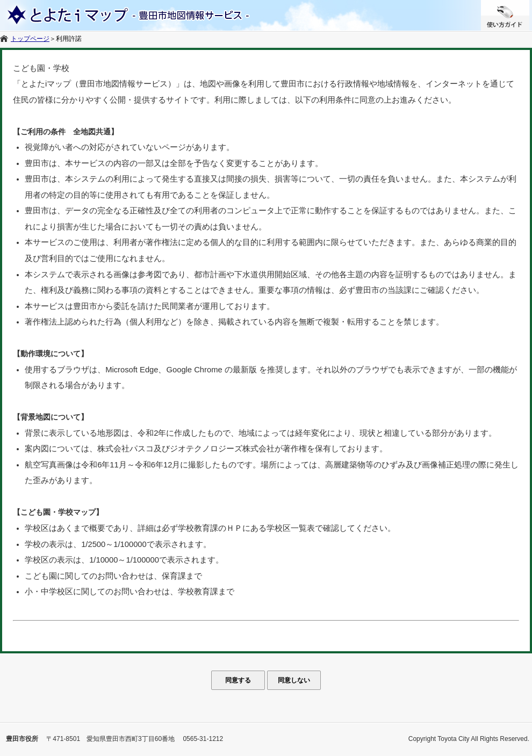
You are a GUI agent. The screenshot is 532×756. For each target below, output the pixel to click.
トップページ (30, 39)
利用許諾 (69, 39)
